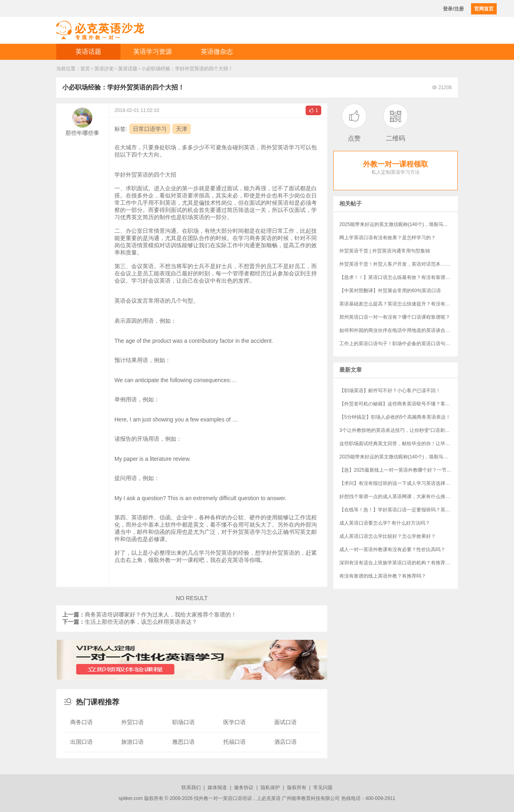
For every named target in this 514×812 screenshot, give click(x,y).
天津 (182, 129)
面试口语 (286, 722)
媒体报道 (217, 788)
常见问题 (323, 788)
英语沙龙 (104, 69)
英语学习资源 (153, 52)
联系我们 (191, 788)
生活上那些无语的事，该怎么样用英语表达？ (130, 622)
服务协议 (244, 788)
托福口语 (235, 742)
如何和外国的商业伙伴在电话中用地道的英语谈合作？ (397, 330)
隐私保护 (270, 788)
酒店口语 (286, 742)
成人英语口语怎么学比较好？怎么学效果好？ (388, 536)
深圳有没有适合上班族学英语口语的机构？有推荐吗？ (397, 563)
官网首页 (484, 9)
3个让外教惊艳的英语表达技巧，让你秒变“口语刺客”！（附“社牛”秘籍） (399, 430)
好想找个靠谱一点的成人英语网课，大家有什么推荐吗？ (399, 497)
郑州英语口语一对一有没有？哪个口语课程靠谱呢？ (395, 317)
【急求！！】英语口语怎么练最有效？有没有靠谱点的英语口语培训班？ (399, 277)
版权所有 (297, 788)
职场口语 (184, 722)
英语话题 (88, 52)
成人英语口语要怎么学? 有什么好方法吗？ (385, 523)
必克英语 (271, 798)
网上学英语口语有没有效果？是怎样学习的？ (388, 238)
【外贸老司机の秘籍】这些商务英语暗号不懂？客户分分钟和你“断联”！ (399, 404)
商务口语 (82, 722)
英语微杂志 (217, 52)
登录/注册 (453, 9)
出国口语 (82, 742)
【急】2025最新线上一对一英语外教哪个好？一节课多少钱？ (399, 470)
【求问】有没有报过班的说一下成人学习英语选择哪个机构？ (399, 483)
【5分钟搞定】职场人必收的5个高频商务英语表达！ (395, 417)
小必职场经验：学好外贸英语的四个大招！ (187, 69)
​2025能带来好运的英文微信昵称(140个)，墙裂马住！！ (399, 224)
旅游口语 (133, 742)
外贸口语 (133, 722)
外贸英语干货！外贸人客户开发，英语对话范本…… (395, 264)
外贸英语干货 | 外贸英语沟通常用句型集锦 (385, 251)
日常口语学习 (150, 129)
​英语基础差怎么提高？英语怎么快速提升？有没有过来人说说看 (399, 304)
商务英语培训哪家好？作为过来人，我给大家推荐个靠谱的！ (149, 615)
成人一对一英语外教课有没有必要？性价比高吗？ (392, 549)
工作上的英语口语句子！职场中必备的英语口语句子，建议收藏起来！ (399, 344)
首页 (85, 69)
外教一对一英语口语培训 (225, 798)
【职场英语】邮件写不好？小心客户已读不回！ (390, 391)
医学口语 (235, 722)
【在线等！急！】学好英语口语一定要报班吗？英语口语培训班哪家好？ (399, 510)
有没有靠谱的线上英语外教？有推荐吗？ (383, 576)
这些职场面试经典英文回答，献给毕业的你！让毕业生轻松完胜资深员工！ (399, 444)
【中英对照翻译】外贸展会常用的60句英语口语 (390, 291)
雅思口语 (184, 742)
